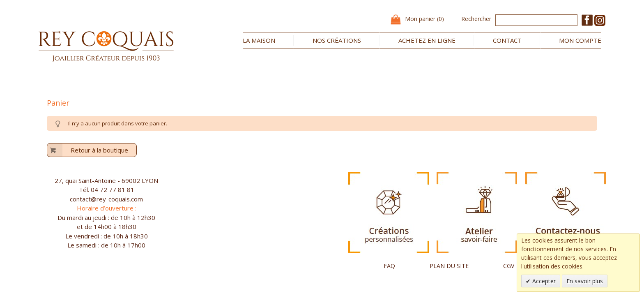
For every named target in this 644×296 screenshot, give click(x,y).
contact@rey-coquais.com (106, 199)
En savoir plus (585, 281)
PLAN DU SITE (449, 266)
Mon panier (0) (424, 19)
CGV (509, 266)
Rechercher (476, 19)
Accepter (543, 281)
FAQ (389, 266)
